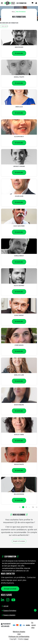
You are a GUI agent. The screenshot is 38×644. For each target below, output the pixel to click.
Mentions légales (19, 632)
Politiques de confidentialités (19, 637)
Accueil (14, 12)
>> (37, 507)
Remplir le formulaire (19, 541)
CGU (19, 634)
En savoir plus (19, 53)
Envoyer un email (10, 589)
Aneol (26, 639)
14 (33, 507)
